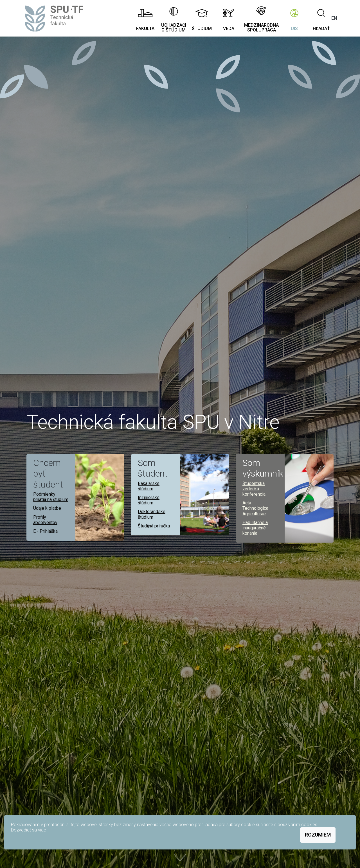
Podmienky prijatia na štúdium (51, 497)
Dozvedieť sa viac (29, 830)
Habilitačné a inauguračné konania (255, 528)
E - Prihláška (45, 531)
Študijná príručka (154, 526)
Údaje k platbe (47, 508)
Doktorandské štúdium (152, 514)
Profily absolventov (45, 520)
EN (334, 18)
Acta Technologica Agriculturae (255, 508)
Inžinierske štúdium (149, 500)
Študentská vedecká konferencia (254, 489)
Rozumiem (318, 835)
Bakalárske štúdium (149, 486)
